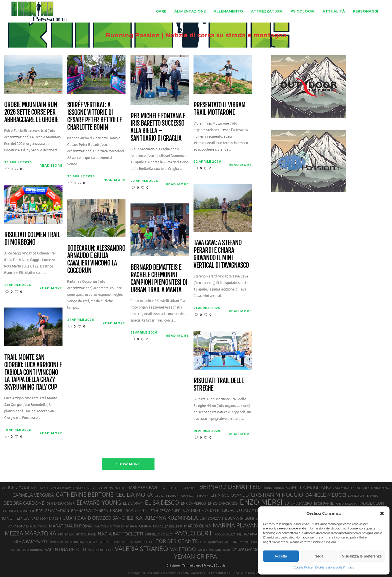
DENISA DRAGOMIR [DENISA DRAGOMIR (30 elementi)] (60, 503)
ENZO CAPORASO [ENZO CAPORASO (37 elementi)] (223, 503)
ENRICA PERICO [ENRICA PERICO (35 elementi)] (193, 503)
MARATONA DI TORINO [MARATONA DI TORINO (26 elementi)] (109, 526)
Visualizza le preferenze (362, 556)
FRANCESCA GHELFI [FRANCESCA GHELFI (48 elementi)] (129, 510)
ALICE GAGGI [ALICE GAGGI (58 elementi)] (15, 487)
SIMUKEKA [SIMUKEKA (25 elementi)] (77, 542)
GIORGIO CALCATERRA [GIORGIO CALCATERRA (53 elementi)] (245, 510)
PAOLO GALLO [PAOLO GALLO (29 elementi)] (225, 534)
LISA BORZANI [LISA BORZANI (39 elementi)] (211, 518)
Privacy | (209, 565)
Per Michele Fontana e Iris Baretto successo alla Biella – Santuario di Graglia (158, 127)
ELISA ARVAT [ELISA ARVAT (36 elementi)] (133, 503)
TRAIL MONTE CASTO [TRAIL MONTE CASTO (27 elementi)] (246, 542)
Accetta (281, 556)
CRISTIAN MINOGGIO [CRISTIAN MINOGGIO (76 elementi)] (277, 495)
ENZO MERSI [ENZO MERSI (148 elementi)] (261, 502)
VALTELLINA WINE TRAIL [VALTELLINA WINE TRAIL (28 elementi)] (214, 550)
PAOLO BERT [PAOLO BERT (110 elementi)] (193, 533)
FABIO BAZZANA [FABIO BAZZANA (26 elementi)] (346, 504)
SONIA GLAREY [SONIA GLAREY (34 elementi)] (97, 542)
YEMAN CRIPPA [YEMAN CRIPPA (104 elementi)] (195, 556)
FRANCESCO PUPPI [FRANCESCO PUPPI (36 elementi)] (166, 511)
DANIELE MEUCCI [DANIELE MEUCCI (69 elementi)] (326, 495)
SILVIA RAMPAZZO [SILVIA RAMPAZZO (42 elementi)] (30, 541)
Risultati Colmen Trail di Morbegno (32, 239)
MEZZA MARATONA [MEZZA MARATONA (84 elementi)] (30, 533)
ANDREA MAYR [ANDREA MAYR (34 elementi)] (62, 488)
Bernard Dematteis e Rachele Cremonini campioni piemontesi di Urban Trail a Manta (159, 279)
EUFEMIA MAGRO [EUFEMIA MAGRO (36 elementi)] (298, 503)
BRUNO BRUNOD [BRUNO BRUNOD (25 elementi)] (273, 488)
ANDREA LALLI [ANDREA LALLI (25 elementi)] (40, 488)
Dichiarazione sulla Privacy (335, 567)
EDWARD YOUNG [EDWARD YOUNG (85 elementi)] (99, 502)
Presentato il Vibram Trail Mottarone (219, 109)
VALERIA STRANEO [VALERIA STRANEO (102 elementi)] (141, 549)
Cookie (220, 565)
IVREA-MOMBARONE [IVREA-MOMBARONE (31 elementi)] (46, 518)
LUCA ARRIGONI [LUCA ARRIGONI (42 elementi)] (239, 518)
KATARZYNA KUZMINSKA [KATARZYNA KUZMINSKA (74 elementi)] (167, 518)
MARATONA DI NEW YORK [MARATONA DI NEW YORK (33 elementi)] (27, 526)
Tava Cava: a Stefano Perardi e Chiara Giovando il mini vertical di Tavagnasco (221, 254)
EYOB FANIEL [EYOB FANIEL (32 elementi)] (324, 504)
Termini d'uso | (192, 565)
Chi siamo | (174, 565)
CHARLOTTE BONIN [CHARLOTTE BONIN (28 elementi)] (195, 496)
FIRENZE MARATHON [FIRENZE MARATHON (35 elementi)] (52, 511)
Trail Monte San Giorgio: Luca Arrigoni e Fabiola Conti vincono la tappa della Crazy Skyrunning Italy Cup (33, 372)
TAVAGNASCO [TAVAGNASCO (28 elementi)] (144, 542)
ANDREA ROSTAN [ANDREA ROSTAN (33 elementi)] (89, 488)
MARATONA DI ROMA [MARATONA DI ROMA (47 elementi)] (70, 526)
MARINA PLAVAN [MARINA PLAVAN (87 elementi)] (235, 525)
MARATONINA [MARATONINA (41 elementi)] (138, 526)
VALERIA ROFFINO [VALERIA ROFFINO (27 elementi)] (100, 550)
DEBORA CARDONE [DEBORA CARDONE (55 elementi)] (24, 503)
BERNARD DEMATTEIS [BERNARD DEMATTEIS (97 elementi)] (230, 487)
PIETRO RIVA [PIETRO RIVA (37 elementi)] (247, 534)
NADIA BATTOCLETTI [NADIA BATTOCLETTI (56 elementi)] (120, 534)
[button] (382, 513)
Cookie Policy (303, 567)
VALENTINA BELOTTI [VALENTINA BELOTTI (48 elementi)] (65, 549)
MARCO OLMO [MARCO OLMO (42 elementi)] (197, 526)
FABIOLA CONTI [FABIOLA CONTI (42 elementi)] (373, 503)
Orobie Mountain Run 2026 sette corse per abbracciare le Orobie (31, 112)
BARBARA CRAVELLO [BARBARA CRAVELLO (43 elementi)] (146, 487)
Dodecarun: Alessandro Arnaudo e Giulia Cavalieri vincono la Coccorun (96, 260)
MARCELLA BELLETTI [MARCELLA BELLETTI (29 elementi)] (167, 526)
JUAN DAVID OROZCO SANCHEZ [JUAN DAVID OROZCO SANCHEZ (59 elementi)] (98, 518)
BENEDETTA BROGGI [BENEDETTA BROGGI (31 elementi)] (182, 488)
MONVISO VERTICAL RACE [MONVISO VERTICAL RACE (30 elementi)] (77, 534)
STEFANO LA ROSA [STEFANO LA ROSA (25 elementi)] (121, 542)
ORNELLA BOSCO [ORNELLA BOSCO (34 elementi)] (159, 534)
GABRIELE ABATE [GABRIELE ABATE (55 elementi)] (201, 510)
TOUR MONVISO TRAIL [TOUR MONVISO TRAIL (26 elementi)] (214, 542)
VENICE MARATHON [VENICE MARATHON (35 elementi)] (248, 550)
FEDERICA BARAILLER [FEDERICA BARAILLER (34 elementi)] (18, 511)
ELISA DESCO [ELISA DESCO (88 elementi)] (162, 503)
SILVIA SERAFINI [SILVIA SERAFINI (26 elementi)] (59, 542)
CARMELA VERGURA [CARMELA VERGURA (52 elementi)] (33, 495)
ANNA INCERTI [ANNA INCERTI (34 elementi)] (115, 488)
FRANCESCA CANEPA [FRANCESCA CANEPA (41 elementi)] (89, 510)
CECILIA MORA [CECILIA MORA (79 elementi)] (134, 495)
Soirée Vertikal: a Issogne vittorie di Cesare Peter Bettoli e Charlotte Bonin (94, 116)
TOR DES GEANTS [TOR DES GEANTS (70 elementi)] (177, 541)
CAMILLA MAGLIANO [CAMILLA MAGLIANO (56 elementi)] (308, 487)
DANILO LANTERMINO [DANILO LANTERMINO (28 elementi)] (363, 496)
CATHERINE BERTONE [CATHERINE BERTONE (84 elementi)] (85, 494)
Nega (319, 556)
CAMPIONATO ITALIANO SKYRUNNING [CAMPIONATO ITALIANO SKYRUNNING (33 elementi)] (361, 488)
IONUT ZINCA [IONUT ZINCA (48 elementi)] (15, 518)
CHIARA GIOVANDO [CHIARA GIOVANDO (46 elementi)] (230, 495)
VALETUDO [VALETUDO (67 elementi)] (183, 549)
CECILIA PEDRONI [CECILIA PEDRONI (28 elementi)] (167, 496)
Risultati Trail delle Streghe (218, 385)
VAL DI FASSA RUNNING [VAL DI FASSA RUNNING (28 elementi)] (27, 550)
